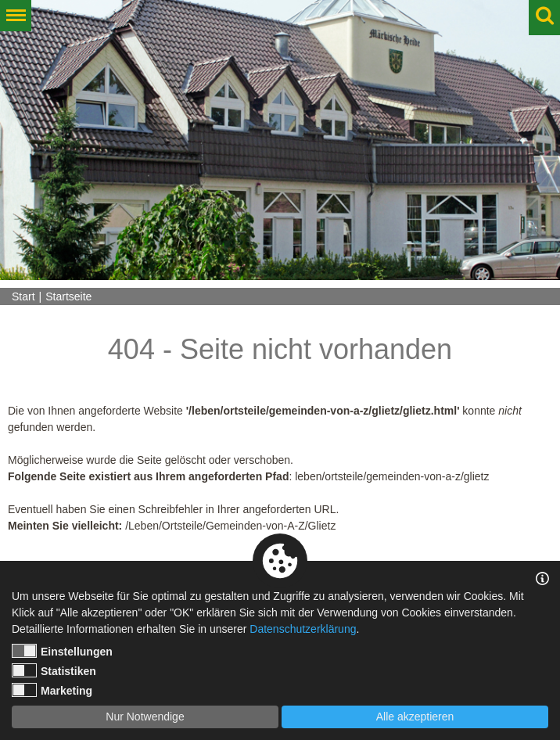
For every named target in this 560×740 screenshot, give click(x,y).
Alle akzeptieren (415, 717)
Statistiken (54, 670)
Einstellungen (62, 651)
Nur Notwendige (145, 717)
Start (23, 296)
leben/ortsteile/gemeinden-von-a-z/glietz (392, 476)
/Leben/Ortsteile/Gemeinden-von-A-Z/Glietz (230, 526)
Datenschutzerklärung (303, 629)
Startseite (68, 296)
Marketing (52, 690)
